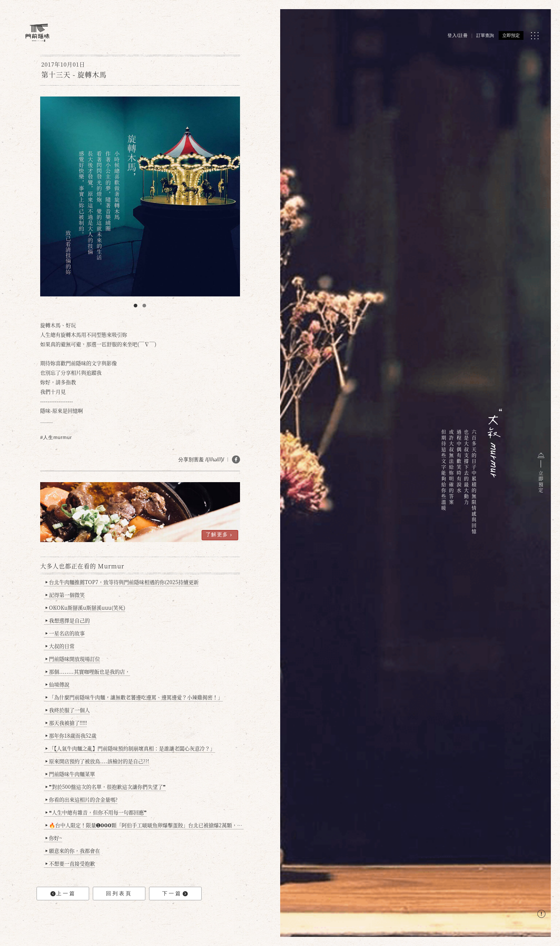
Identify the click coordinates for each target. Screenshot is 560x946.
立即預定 (511, 35)
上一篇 (63, 894)
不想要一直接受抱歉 (70, 863)
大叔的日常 (60, 646)
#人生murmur (56, 437)
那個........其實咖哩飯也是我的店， (88, 671)
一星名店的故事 (65, 633)
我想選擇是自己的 (68, 620)
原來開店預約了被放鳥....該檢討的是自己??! (97, 761)
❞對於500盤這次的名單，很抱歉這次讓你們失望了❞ (106, 787)
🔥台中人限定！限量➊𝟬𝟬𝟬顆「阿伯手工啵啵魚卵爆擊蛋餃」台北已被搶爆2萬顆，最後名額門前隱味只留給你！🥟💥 (144, 825)
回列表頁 (119, 893)
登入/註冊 (458, 35)
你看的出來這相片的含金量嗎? (82, 799)
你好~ (54, 838)
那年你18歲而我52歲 (71, 735)
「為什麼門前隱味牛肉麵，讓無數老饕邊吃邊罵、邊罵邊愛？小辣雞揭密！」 (134, 697)
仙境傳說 (58, 684)
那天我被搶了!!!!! (66, 723)
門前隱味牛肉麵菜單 (70, 774)
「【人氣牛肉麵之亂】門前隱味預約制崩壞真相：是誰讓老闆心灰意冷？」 (130, 748)
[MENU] (535, 36)
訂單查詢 (485, 35)
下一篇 (175, 894)
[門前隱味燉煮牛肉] (37, 33)
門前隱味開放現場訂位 (73, 659)
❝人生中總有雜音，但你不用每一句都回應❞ (96, 812)
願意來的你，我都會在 (73, 851)
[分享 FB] (236, 459)
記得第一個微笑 (65, 595)
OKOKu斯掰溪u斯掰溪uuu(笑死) (85, 608)
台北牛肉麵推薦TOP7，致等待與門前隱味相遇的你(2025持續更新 (122, 582)
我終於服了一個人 (68, 710)
